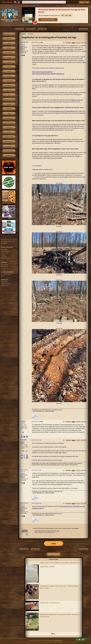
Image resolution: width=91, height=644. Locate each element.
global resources (9, 123)
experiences (9, 118)
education (9, 109)
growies (9, 39)
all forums (9, 156)
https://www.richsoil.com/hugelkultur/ (42, 72)
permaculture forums (9, 34)
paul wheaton (67, 642)
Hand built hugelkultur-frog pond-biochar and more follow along (59, 615)
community (9, 81)
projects (9, 132)
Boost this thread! (54, 554)
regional (9, 104)
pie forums (9, 146)
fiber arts (9, 90)
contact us (16, 642)
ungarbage (9, 76)
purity (9, 71)
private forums (9, 151)
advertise (23, 642)
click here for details (48, 20)
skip (9, 113)
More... (54, 634)
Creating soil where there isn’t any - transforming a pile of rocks (59, 587)
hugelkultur (31, 34)
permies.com (9, 142)
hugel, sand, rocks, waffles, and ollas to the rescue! (59, 563)
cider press (9, 128)
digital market (9, 137)
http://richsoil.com (78, 100)
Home (4, 2)
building (9, 48)
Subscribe (9, 2)
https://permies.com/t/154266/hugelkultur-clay (64, 111)
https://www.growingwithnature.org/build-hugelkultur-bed (48, 74)
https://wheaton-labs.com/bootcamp (44, 532)
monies (9, 62)
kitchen (9, 67)
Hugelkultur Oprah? (47, 567)
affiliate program (30, 642)
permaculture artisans (9, 99)
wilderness (9, 85)
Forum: (24, 34)
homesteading (9, 53)
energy (9, 57)
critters (9, 43)
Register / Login (84, 2)
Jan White (23, 421)
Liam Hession (24, 42)
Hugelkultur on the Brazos (50, 603)
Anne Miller (24, 440)
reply (54, 544)
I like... (22, 435)
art (9, 95)
